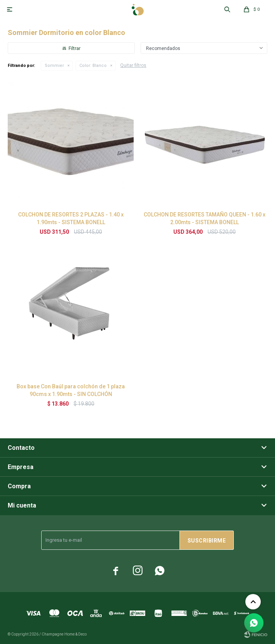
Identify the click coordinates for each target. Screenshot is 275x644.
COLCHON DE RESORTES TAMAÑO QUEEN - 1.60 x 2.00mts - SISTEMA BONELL (205, 218)
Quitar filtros (133, 65)
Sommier (54, 66)
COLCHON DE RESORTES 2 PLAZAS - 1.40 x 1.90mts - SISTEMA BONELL (71, 218)
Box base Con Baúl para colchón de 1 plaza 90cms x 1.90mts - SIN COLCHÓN (71, 390)
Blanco (93, 66)
